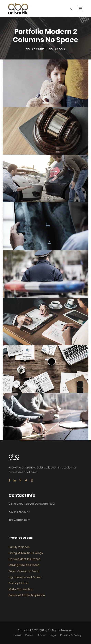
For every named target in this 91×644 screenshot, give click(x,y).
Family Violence (19, 547)
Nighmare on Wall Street (25, 577)
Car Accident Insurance (25, 559)
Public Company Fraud (24, 571)
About (42, 635)
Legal (53, 635)
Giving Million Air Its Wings (26, 553)
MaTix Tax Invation (21, 589)
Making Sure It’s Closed (24, 565)
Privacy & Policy (71, 635)
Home (17, 635)
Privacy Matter (19, 583)
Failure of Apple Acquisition (27, 595)
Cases (30, 635)
